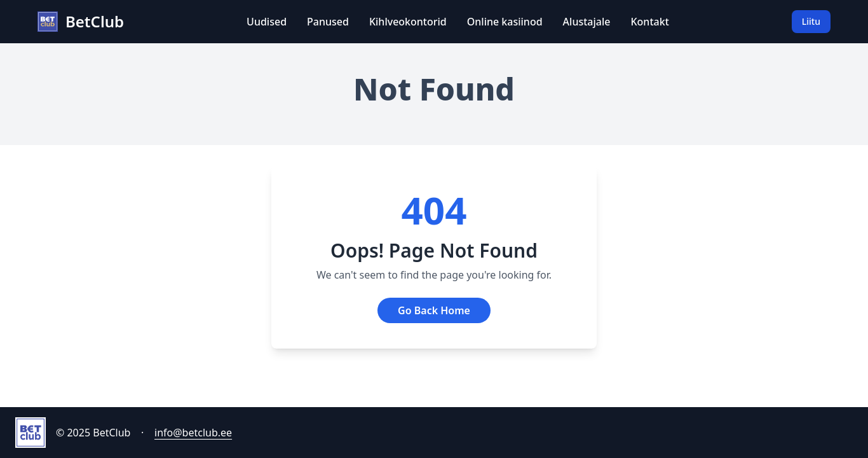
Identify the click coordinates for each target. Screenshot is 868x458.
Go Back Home (434, 310)
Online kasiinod (505, 22)
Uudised (267, 22)
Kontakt (649, 22)
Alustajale (587, 22)
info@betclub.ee (193, 433)
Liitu (811, 21)
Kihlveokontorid (408, 22)
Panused (328, 22)
